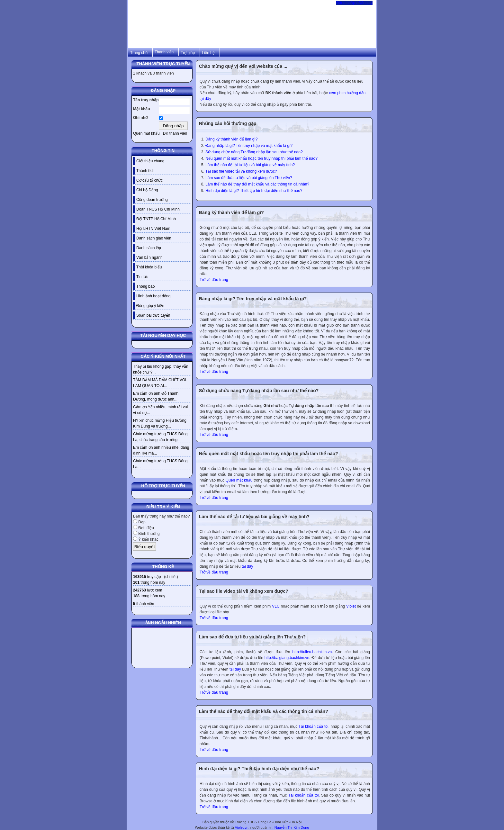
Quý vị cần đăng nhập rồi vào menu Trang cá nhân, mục (249, 726)
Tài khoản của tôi (314, 726)
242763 (139, 590)
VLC (276, 606)
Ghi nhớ (140, 118)
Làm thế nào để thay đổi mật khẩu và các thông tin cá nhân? (257, 184)
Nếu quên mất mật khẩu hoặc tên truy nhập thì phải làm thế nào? (261, 158)
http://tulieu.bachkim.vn (312, 652)
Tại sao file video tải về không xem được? (241, 171)
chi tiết (171, 577)
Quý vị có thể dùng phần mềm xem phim (236, 606)
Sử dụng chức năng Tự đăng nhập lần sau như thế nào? (254, 152)
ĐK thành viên (175, 133)
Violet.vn (242, 827)
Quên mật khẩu (146, 133)
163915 (139, 577)
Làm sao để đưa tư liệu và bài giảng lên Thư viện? (249, 178)
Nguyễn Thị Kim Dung (292, 827)
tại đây (248, 566)
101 (136, 582)
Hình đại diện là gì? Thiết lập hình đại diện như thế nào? (254, 191)
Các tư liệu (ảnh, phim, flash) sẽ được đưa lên (246, 652)
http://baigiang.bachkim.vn (287, 658)
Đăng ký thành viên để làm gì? (231, 139)
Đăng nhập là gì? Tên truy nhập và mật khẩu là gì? (249, 146)
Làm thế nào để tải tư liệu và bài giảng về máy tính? (250, 165)
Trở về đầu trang (214, 280)
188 (136, 596)
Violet (351, 606)
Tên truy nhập (146, 100)
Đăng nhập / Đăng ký (354, 3)
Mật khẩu (142, 109)
